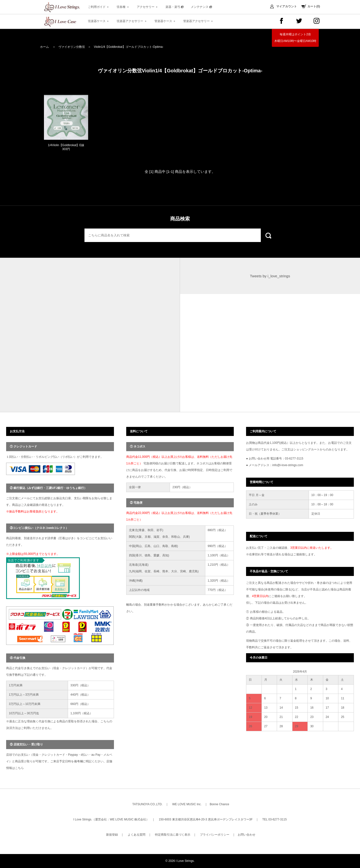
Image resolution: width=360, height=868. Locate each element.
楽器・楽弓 (174, 7)
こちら (19, 768)
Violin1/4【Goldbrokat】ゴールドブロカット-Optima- (129, 47)
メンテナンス (201, 7)
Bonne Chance (219, 804)
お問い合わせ (247, 835)
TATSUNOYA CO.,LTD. (147, 804)
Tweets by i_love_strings (270, 276)
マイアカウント (287, 6)
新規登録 (112, 835)
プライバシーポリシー (215, 835)
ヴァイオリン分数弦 (72, 47)
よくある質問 (137, 835)
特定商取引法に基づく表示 (173, 835)
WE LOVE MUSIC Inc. (187, 804)
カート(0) (314, 6)
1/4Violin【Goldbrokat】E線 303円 (66, 147)
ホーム (44, 47)
